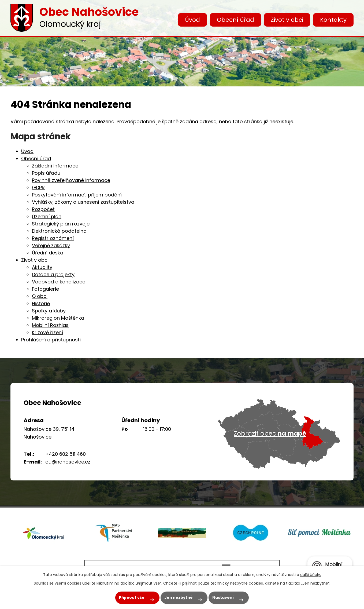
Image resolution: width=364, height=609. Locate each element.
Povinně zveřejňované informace (71, 180)
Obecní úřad (235, 20)
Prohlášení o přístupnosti (51, 340)
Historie (41, 303)
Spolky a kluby (49, 311)
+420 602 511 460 (66, 454)
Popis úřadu (46, 173)
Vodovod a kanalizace (59, 282)
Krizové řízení (47, 332)
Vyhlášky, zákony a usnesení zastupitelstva (83, 202)
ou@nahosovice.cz (68, 462)
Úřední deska (48, 253)
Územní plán (47, 216)
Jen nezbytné (178, 597)
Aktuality (42, 267)
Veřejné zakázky (51, 245)
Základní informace (55, 166)
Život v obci (287, 20)
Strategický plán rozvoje (61, 224)
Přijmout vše (132, 597)
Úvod (192, 20)
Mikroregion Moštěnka (58, 318)
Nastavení (223, 597)
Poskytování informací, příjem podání (77, 195)
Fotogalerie (45, 289)
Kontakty (333, 20)
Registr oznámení (53, 238)
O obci (40, 296)
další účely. (311, 575)
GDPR (38, 187)
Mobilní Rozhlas (50, 325)
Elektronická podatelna (59, 231)
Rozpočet (43, 209)
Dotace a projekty (53, 274)
